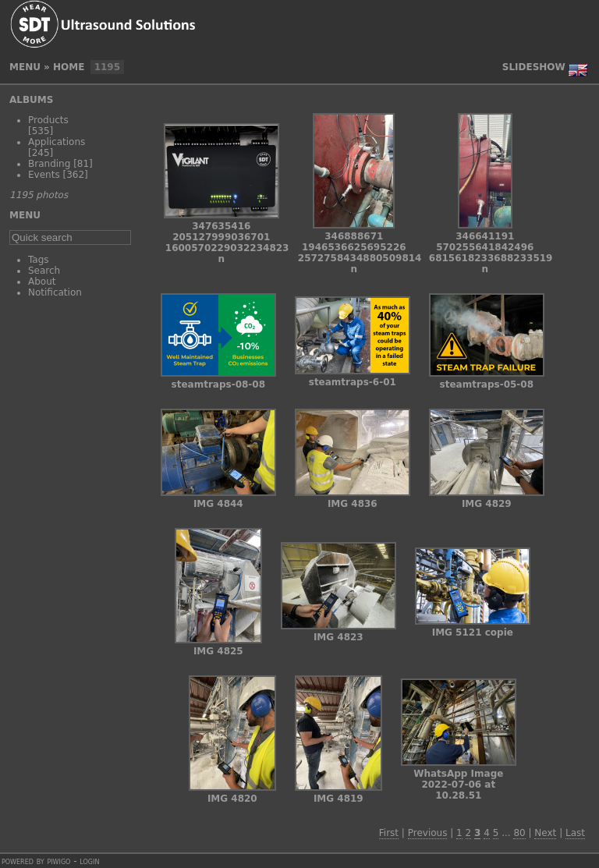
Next (545, 833)
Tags (39, 260)
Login (89, 861)
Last (575, 833)
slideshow (534, 67)
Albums (31, 100)
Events (44, 175)
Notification (55, 292)
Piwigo (58, 861)
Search (44, 271)
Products (48, 120)
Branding (49, 164)
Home (69, 67)
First (389, 833)
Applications (57, 142)
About (42, 282)
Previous (428, 833)
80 (519, 833)
